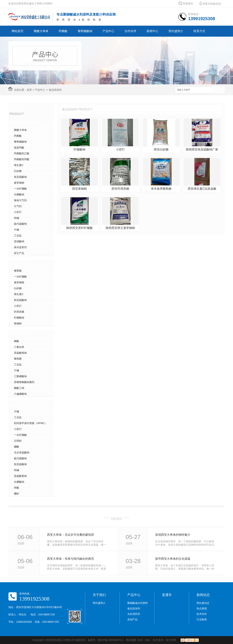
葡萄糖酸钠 (85, 31)
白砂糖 (18, 171)
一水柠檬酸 (20, 189)
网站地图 (131, 640)
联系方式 (199, 31)
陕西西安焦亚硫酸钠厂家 (202, 149)
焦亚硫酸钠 (20, 177)
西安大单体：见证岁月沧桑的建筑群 (71, 535)
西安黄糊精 (79, 189)
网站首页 (18, 31)
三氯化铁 (19, 347)
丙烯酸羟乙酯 (22, 153)
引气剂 (18, 206)
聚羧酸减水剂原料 (27, 123)
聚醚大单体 (41, 31)
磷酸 (16, 341)
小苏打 (18, 212)
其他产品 (21, 404)
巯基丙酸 (19, 148)
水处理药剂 (22, 334)
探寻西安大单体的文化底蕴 (173, 559)
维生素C (19, 165)
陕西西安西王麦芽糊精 (120, 228)
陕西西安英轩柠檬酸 (79, 228)
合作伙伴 (130, 31)
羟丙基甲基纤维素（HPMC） (30, 423)
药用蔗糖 (19, 312)
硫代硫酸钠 (20, 224)
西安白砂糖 (161, 149)
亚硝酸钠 (19, 241)
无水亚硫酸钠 (22, 452)
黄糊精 (18, 323)
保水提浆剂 (20, 247)
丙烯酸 (63, 31)
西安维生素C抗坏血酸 (202, 189)
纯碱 (16, 218)
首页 (29, 90)
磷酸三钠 (19, 388)
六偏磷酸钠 (20, 394)
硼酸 (16, 447)
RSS (140, 640)
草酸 (16, 488)
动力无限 (171, 640)
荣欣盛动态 (203, 603)
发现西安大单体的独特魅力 (173, 535)
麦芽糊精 (19, 183)
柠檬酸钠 (19, 318)
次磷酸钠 (19, 194)
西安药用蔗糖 (120, 189)
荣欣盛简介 (176, 31)
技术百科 (202, 614)
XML (148, 640)
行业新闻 (202, 619)
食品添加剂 (55, 90)
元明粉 (18, 441)
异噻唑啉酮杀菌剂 (24, 382)
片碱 (16, 230)
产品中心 (108, 31)
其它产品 (19, 253)
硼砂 (16, 494)
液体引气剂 (20, 200)
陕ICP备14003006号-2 (111, 640)
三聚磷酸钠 (20, 376)
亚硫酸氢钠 (20, 353)
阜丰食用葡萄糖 (161, 189)
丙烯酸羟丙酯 (22, 159)
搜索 (218, 90)
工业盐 (18, 235)
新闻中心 (152, 31)
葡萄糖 (18, 271)
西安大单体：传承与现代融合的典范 (71, 559)
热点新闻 (202, 608)
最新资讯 (116, 512)
